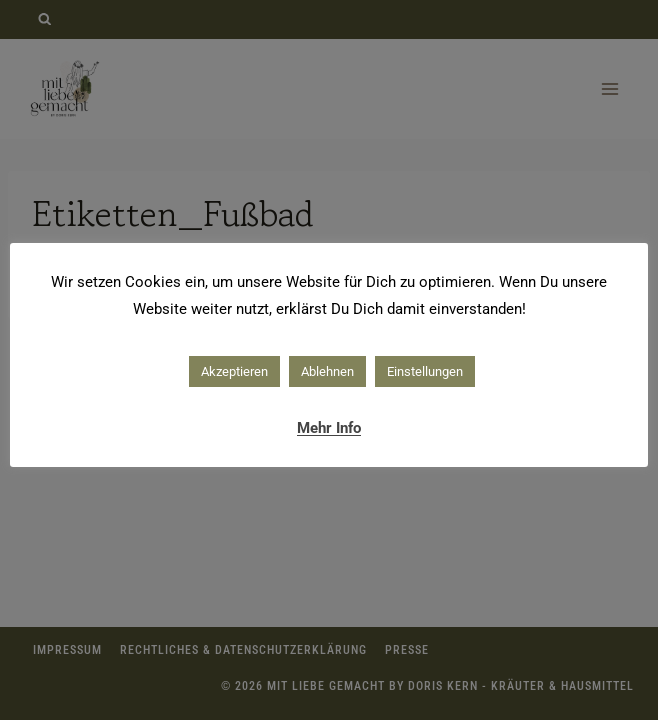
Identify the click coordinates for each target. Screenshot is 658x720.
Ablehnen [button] (327, 371)
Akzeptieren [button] (234, 371)
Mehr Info (329, 428)
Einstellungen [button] (425, 371)
